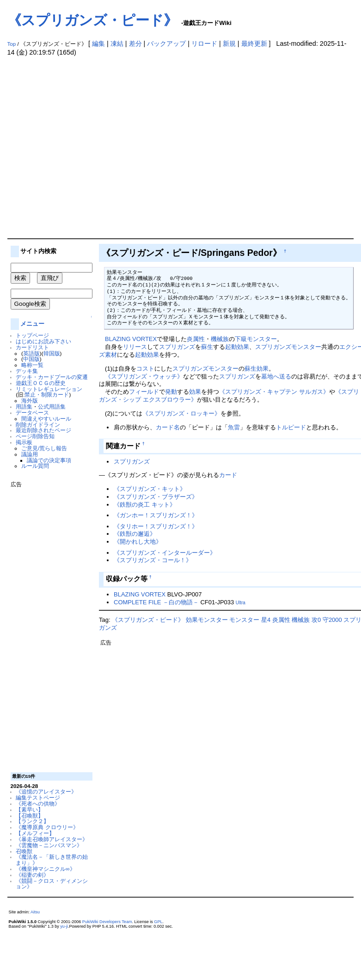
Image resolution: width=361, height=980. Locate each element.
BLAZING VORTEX (131, 339)
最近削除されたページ (43, 430)
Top (12, 44)
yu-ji (64, 926)
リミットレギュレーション (49, 389)
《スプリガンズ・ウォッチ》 (144, 376)
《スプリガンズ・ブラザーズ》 (156, 497)
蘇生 (207, 347)
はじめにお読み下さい (43, 341)
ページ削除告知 (35, 436)
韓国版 (52, 353)
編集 (98, 43)
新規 (229, 43)
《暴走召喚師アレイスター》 (52, 839)
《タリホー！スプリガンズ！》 (156, 526)
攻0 (316, 620)
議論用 (30, 454)
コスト (145, 369)
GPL (158, 922)
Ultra (241, 603)
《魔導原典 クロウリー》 (47, 827)
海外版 (30, 400)
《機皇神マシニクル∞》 (45, 869)
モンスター (306, 347)
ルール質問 (35, 466)
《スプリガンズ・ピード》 (92, 20)
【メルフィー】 (35, 833)
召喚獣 (24, 851)
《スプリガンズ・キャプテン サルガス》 (274, 392)
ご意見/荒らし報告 (44, 448)
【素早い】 (30, 809)
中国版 (31, 359)
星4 (266, 620)
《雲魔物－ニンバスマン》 (49, 845)
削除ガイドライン (38, 425)
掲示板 (24, 442)
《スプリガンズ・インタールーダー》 (165, 553)
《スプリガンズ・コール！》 (153, 560)
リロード (204, 43)
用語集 (24, 406)
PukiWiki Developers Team (107, 922)
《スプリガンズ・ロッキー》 (181, 413)
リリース (135, 347)
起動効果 (237, 347)
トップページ (32, 335)
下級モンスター (256, 339)
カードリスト (32, 347)
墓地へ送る (276, 376)
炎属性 (196, 339)
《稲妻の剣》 (32, 875)
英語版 (31, 353)
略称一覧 (32, 365)
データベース (32, 412)
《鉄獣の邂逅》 (135, 534)
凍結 (117, 43)
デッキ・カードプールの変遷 (52, 377)
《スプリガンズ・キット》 (150, 489)
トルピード (291, 427)
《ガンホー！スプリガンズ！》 (156, 515)
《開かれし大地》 (138, 542)
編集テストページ (38, 797)
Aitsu (35, 912)
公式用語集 (52, 406)
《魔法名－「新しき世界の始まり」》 (52, 860)
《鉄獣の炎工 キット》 (145, 505)
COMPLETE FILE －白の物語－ (156, 602)
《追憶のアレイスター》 (46, 791)
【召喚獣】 (30, 816)
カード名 (168, 427)
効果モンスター (207, 620)
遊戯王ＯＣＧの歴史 (41, 383)
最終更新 (254, 43)
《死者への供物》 (38, 803)
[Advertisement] (87, 147)
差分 (135, 43)
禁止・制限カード (47, 394)
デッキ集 (27, 371)
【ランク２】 (32, 821)
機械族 (220, 339)
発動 (171, 392)
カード (228, 475)
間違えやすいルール (46, 419)
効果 (263, 369)
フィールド (144, 392)
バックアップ (166, 43)
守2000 (332, 620)
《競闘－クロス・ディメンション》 (52, 884)
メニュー (32, 324)
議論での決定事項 (49, 460)
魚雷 (234, 427)
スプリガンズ (177, 347)
